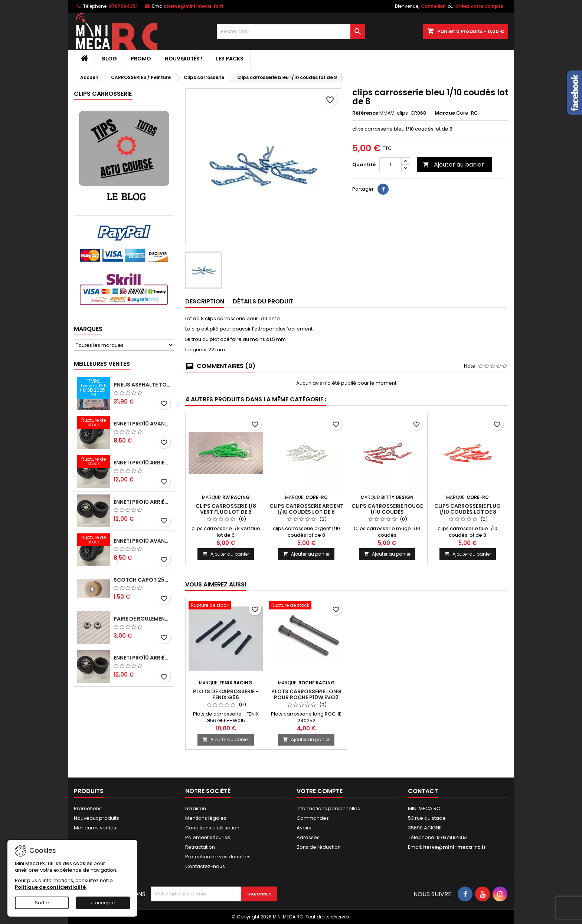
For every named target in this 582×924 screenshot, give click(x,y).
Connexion (433, 6)
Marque (445, 113)
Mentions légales (206, 818)
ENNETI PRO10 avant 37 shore (142, 424)
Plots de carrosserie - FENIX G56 (226, 694)
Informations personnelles (328, 808)
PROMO (141, 59)
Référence (365, 113)
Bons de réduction (319, 847)
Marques (88, 329)
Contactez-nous (205, 866)
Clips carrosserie (103, 94)
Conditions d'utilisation (212, 828)
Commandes (313, 818)
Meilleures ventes (95, 828)
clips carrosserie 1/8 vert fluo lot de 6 (226, 509)
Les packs (230, 59)
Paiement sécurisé (208, 837)
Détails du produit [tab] (263, 301)
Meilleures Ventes (102, 364)
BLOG (109, 59)
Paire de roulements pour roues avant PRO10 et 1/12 (142, 619)
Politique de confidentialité (50, 887)
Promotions (88, 808)
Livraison (196, 808)
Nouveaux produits (97, 818)
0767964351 (123, 6)
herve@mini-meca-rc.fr (195, 6)
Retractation (200, 847)
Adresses (308, 837)
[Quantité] (390, 165)
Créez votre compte (479, 6)
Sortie (42, 903)
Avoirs (304, 828)
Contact (423, 791)
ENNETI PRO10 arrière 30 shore (142, 463)
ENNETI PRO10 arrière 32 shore (142, 658)
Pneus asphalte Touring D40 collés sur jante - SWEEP (142, 385)
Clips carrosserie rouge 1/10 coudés (387, 509)
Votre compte (320, 791)
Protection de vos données (218, 857)
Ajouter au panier (453, 165)
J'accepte (103, 903)
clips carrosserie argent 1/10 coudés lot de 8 (306, 509)
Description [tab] (205, 301)
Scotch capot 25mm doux (142, 580)
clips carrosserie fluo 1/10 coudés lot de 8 (467, 509)
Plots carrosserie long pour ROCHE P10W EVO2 (306, 694)
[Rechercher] (291, 32)
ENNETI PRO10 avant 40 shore (142, 541)
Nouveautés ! (184, 59)
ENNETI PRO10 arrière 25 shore (142, 502)
